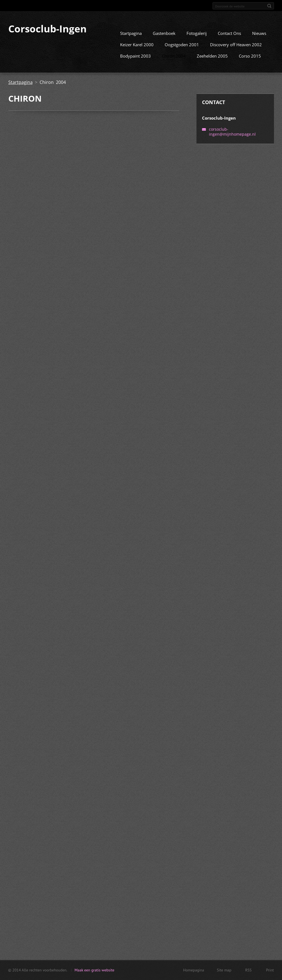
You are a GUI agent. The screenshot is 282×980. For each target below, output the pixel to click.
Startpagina (131, 40)
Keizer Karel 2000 (137, 51)
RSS (248, 972)
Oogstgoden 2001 (182, 51)
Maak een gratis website (94, 972)
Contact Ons (229, 40)
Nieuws (259, 40)
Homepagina (194, 972)
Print (270, 972)
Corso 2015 (250, 63)
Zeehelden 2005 (212, 63)
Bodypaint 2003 (135, 63)
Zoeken (269, 6)
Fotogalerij (197, 40)
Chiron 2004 (174, 63)
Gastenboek (164, 40)
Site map (224, 972)
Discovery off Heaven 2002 (236, 51)
